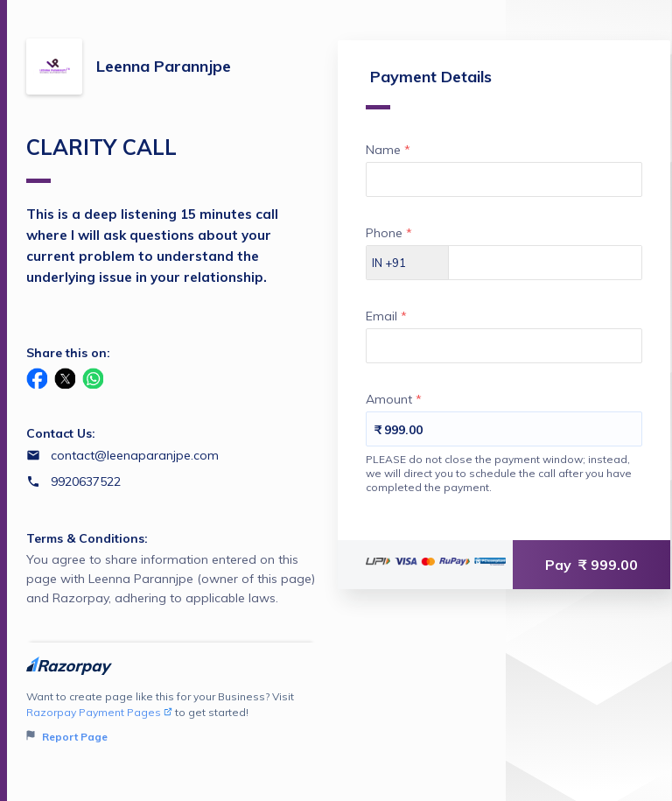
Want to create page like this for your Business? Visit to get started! (171, 717)
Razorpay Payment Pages (99, 712)
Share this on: (68, 353)
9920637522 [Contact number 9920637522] (86, 481)
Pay (591, 565)
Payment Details (429, 88)
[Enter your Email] (504, 346)
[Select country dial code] (408, 263)
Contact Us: (61, 433)
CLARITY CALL (101, 158)
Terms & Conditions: (87, 538)
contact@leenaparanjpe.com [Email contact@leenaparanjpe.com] (135, 455)
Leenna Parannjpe (164, 66)
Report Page (67, 737)
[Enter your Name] (504, 179)
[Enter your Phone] (545, 263)
